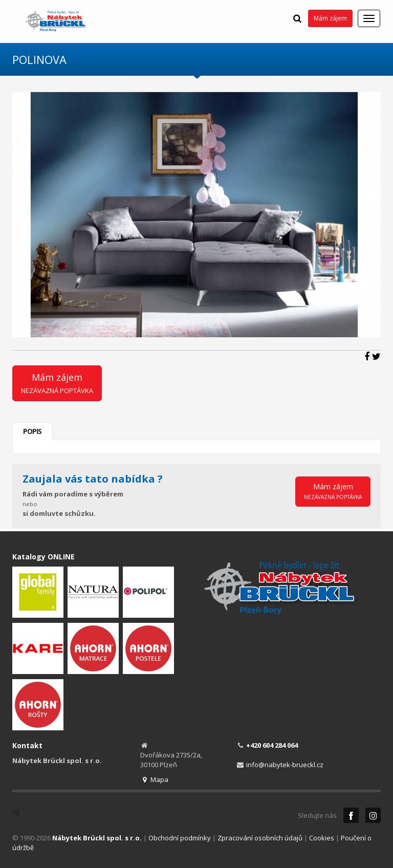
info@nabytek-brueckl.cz (285, 765)
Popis (32, 431)
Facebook (351, 815)
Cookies (322, 838)
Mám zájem (330, 18)
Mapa (154, 779)
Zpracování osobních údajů (260, 838)
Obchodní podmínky (180, 838)
